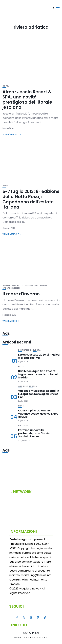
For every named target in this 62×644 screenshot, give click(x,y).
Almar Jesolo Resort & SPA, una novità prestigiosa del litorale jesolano (27, 100)
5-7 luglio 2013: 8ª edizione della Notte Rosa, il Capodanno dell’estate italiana (31, 199)
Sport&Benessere (11, 288)
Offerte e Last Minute (36, 285)
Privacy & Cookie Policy (31, 638)
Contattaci (31, 633)
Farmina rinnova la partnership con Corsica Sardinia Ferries (35, 433)
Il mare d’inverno (21, 294)
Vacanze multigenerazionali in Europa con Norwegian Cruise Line (39, 394)
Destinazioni (9, 285)
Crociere (23, 386)
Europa (37, 350)
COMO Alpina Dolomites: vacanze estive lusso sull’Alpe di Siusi (38, 414)
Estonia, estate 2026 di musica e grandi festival (39, 356)
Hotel (6, 86)
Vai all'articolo (11, 134)
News (5, 186)
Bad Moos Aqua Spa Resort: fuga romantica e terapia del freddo (38, 374)
